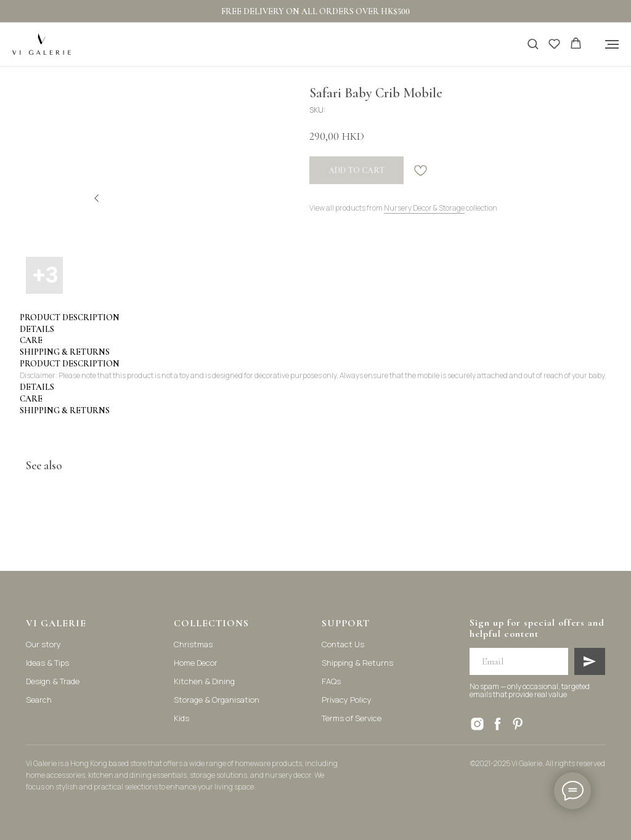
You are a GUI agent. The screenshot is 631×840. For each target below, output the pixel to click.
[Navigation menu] (612, 44)
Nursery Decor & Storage (424, 208)
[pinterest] (518, 724)
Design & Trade (53, 681)
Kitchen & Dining (204, 681)
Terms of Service (352, 718)
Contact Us (343, 644)
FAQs (331, 681)
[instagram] (477, 724)
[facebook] (498, 724)
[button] (533, 43)
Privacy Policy (347, 700)
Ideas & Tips (47, 663)
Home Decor (196, 663)
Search (39, 700)
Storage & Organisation (217, 700)
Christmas (193, 644)
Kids (181, 718)
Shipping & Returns (357, 663)
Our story (43, 644)
